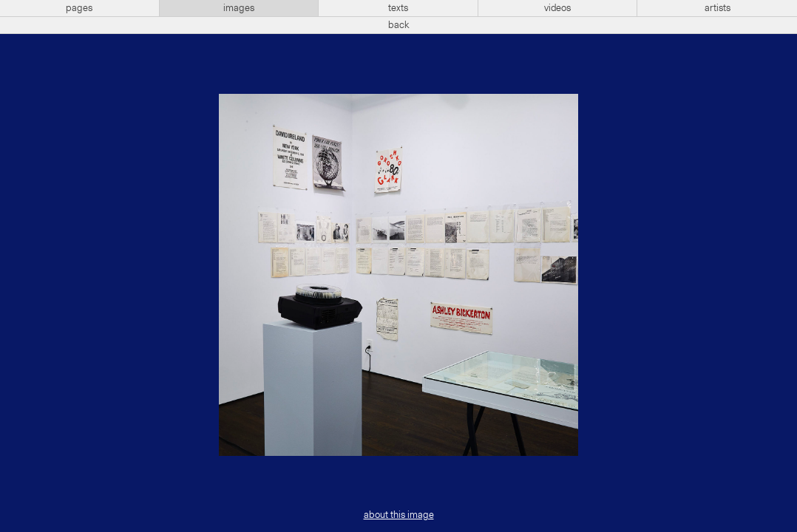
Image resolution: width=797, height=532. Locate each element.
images (239, 8)
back (399, 25)
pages (79, 8)
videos (557, 8)
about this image (399, 515)
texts (398, 8)
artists (718, 8)
